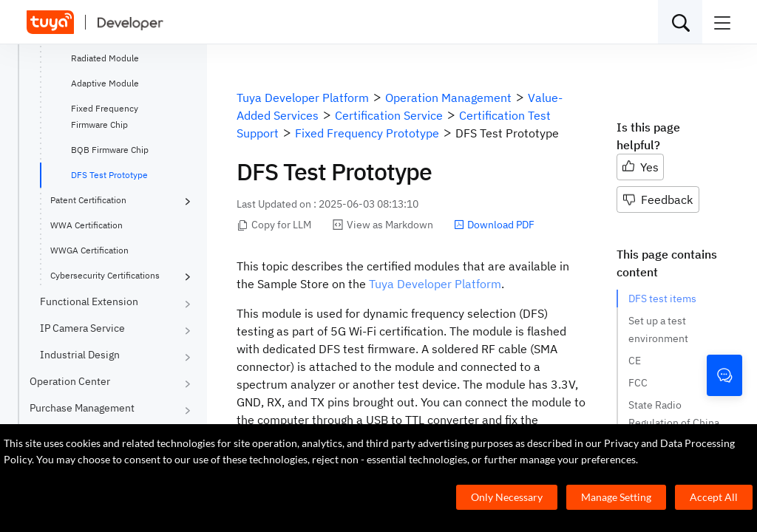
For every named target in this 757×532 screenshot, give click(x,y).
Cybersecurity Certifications (105, 275)
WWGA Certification (89, 250)
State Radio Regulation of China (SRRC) (674, 423)
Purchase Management (82, 408)
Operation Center (70, 381)
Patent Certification (88, 200)
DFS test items (662, 299)
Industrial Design (80, 355)
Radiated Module (105, 58)
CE (635, 361)
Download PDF (494, 225)
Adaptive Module (105, 83)
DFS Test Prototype (109, 175)
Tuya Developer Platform (435, 284)
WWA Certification (86, 225)
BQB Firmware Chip (110, 150)
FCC (638, 383)
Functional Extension (89, 301)
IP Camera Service (82, 328)
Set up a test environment (658, 330)
